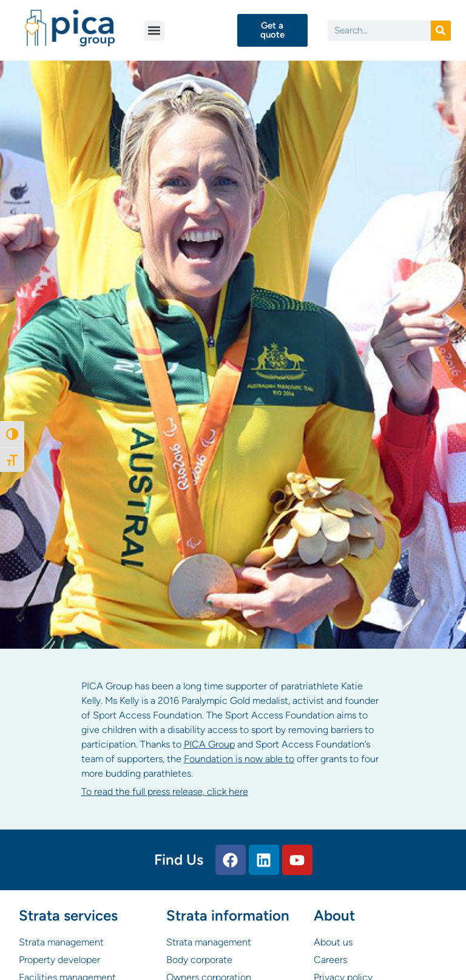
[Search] (441, 31)
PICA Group (209, 744)
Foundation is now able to (239, 759)
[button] (154, 31)
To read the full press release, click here (165, 792)
